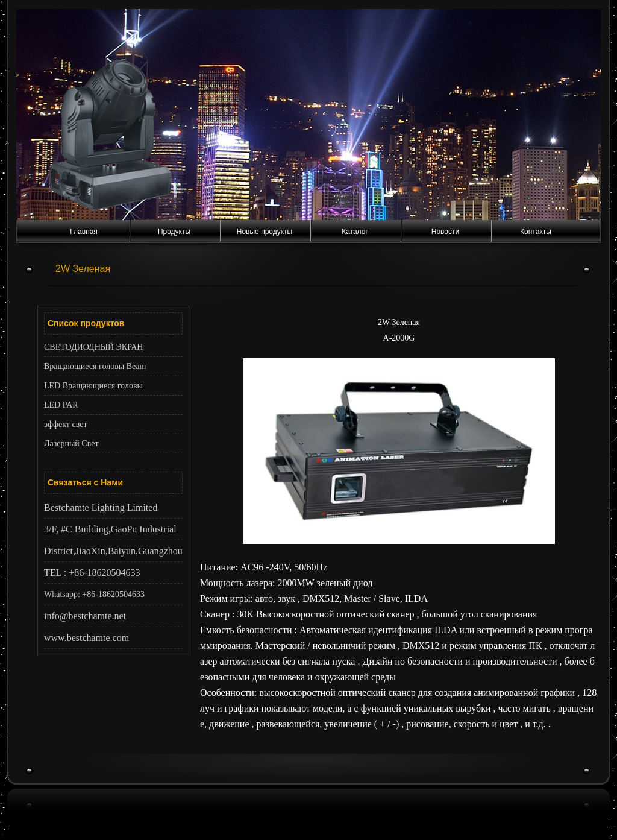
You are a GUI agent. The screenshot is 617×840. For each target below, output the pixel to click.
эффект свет (66, 424)
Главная (84, 232)
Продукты (174, 232)
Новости (445, 232)
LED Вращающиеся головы (93, 386)
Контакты (536, 232)
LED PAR (61, 405)
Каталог (355, 232)
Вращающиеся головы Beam (95, 366)
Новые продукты (265, 232)
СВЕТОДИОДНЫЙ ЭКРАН (93, 347)
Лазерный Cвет (71, 444)
